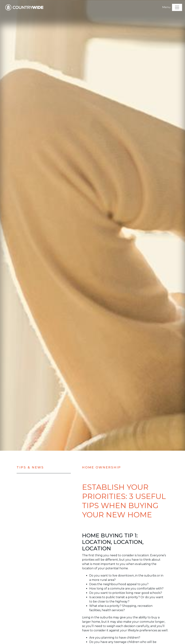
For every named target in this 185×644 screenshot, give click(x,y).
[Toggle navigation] (177, 7)
